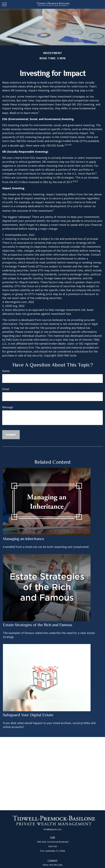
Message (8, 407)
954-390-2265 (56, 865)
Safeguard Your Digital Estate (28, 715)
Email (6, 389)
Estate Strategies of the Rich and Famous (38, 625)
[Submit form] (11, 435)
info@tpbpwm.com (52, 829)
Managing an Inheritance (24, 539)
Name (6, 371)
